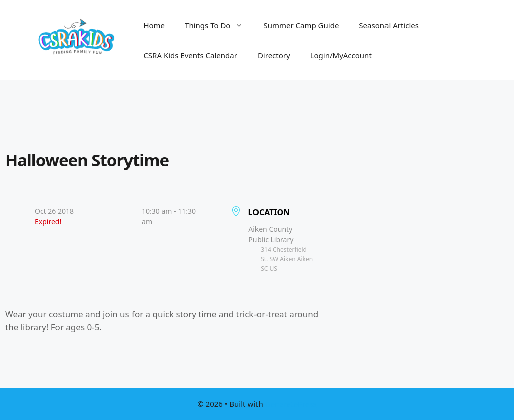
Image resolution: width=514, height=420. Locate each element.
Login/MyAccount (341, 55)
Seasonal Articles (389, 25)
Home (154, 25)
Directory (274, 55)
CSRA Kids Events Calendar (190, 55)
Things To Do (219, 25)
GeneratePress (291, 404)
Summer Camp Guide (301, 25)
